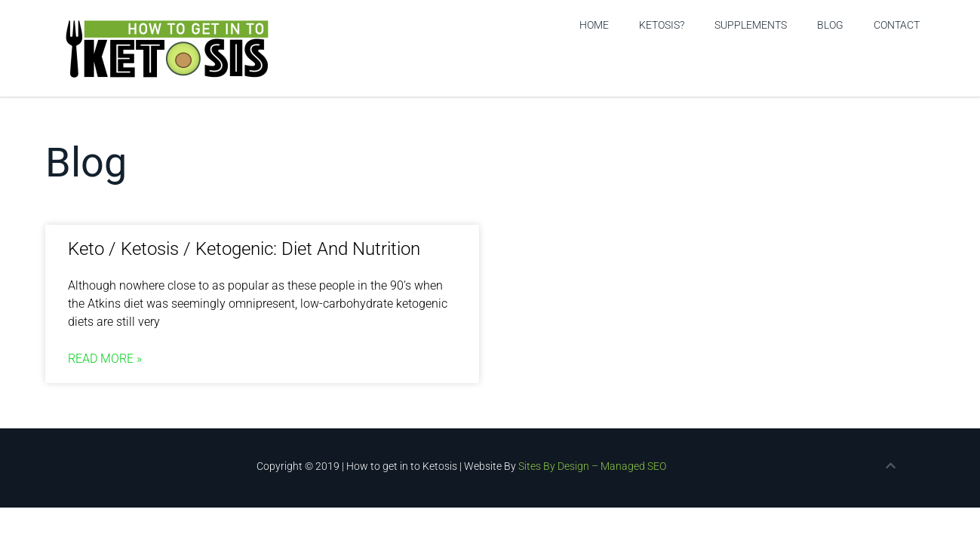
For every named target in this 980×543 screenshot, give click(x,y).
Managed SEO (633, 466)
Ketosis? (662, 25)
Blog (830, 25)
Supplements (751, 25)
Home (594, 25)
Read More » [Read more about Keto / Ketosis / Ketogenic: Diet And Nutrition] (105, 359)
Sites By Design (554, 466)
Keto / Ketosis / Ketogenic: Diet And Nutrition (244, 249)
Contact (897, 25)
